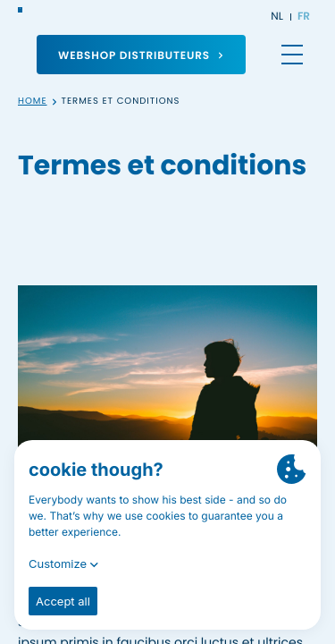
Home (33, 102)
